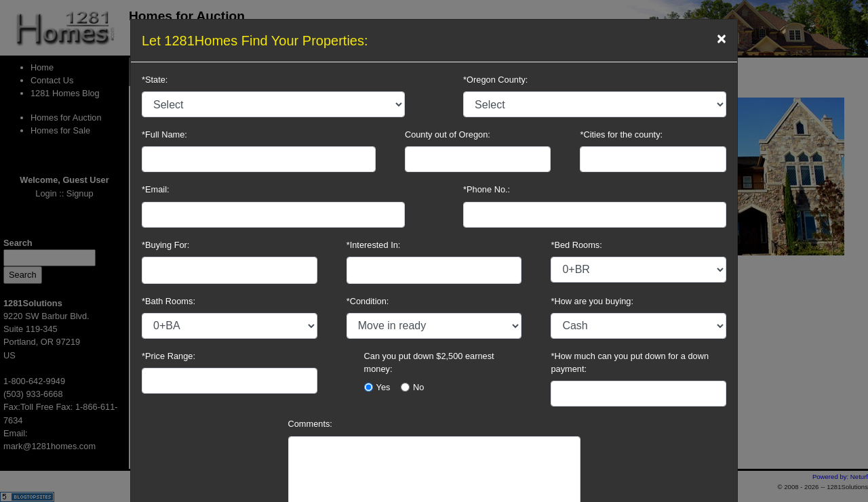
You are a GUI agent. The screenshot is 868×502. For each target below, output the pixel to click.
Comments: (310, 424)
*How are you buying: (592, 301)
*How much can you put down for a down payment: (630, 362)
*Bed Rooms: (576, 245)
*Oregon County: (495, 80)
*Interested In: (374, 245)
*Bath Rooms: (169, 301)
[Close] (722, 39)
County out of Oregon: (448, 134)
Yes (383, 387)
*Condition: (368, 301)
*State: (155, 80)
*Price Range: (169, 356)
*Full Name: (164, 134)
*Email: (156, 189)
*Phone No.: (487, 189)
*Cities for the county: (621, 134)
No (418, 387)
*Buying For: (165, 245)
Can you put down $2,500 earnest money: (429, 362)
